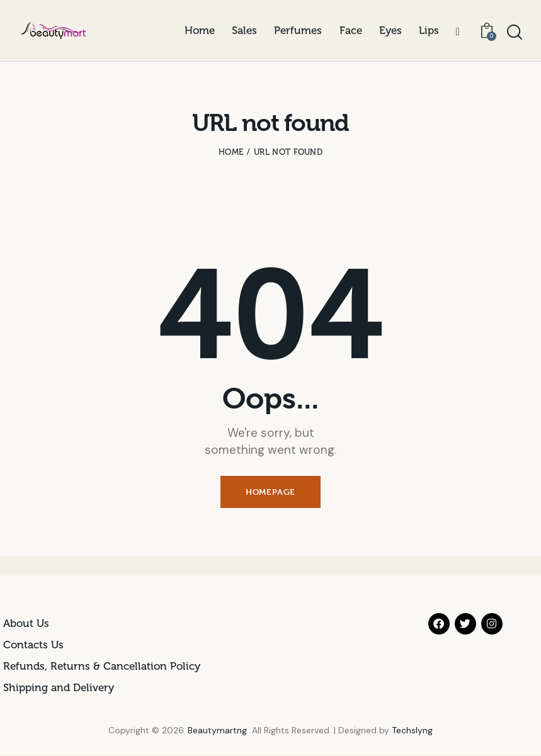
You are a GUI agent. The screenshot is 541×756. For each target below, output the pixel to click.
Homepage (270, 492)
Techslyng (412, 730)
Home (231, 152)
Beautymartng (217, 730)
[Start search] (515, 32)
